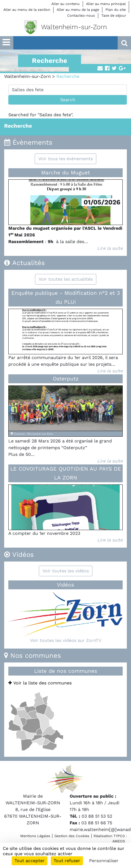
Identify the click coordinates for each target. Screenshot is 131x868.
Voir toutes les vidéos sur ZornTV (66, 640)
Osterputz (66, 379)
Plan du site (116, 10)
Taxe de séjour (114, 15)
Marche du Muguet (65, 173)
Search (68, 100)
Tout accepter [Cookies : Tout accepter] (30, 861)
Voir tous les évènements (65, 159)
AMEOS (119, 841)
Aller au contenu (65, 4)
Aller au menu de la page (78, 10)
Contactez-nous (81, 15)
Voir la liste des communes (40, 683)
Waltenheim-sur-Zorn (27, 76)
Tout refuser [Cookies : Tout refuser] (67, 861)
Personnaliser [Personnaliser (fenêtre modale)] (104, 861)
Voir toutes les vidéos (66, 571)
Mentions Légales (35, 836)
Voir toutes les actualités (66, 279)
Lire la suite (110, 248)
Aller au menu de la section (27, 10)
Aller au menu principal (106, 4)
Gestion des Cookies (72, 836)
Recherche (18, 126)
